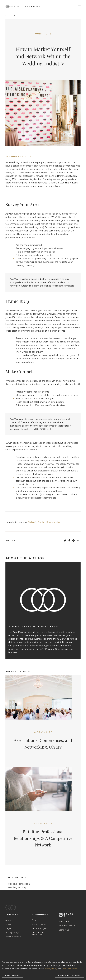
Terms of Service (13, 937)
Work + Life (43, 34)
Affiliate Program (40, 928)
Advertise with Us (67, 926)
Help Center (64, 922)
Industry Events (39, 924)
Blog (34, 920)
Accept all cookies (70, 975)
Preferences (13, 975)
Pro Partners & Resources (39, 933)
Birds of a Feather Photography (44, 522)
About (8, 920)
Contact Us (64, 930)
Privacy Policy (12, 932)
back (13, 16)
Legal (8, 928)
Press (8, 924)
